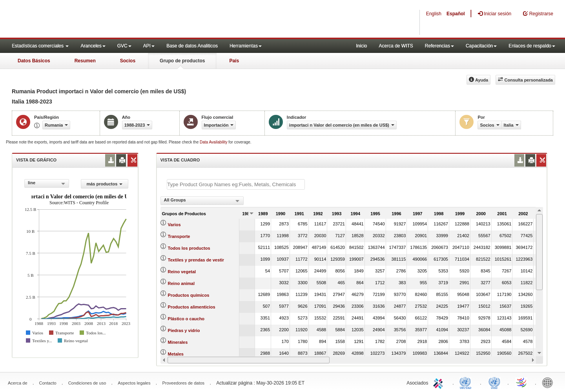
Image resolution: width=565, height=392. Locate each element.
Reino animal (181, 283)
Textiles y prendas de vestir (196, 260)
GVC (124, 46)
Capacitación (481, 46)
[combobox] (47, 183)
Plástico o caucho (186, 319)
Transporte (179, 236)
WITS (78, 20)
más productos (104, 184)
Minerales (178, 342)
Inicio (361, 46)
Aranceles (93, 46)
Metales (176, 354)
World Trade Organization (522, 382)
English (434, 14)
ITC (439, 382)
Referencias (439, 46)
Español (456, 14)
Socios (128, 61)
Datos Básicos (34, 61)
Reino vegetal (182, 272)
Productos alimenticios (192, 307)
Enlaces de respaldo (532, 46)
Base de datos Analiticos (192, 46)
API (149, 46)
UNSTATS (494, 382)
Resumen (85, 61)
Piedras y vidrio (184, 330)
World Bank (549, 382)
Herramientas (246, 46)
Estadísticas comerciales (40, 46)
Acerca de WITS (396, 46)
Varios (174, 225)
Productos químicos (189, 295)
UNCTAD (467, 382)
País (234, 61)
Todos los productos (189, 248)
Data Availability (214, 142)
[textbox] (236, 184)
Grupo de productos (182, 61)
